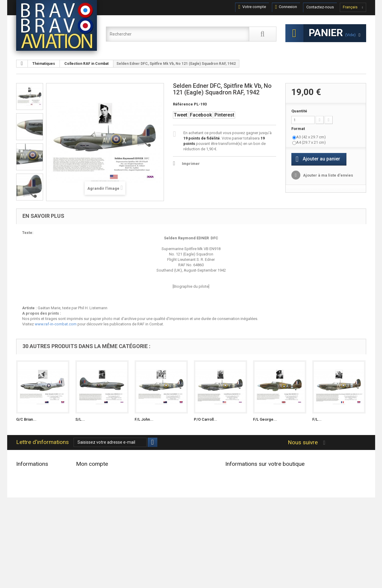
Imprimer (191, 164)
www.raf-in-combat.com (56, 324)
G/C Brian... (26, 419)
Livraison (24, 512)
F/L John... (144, 419)
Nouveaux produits (32, 481)
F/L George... (265, 419)
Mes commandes (91, 473)
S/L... (80, 419)
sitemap (23, 556)
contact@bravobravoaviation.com (268, 518)
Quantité (299, 111)
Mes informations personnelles (103, 497)
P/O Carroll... (206, 419)
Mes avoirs (85, 481)
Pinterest (224, 115)
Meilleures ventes (31, 489)
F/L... (317, 419)
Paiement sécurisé (32, 541)
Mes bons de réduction (96, 504)
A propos (24, 533)
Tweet (181, 115)
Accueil (23, 504)
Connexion (286, 7)
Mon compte (92, 464)
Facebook (201, 115)
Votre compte (252, 7)
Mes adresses (88, 489)
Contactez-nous (320, 7)
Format (299, 129)
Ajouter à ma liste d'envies (328, 175)
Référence (183, 104)
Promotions (26, 473)
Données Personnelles (35, 549)
